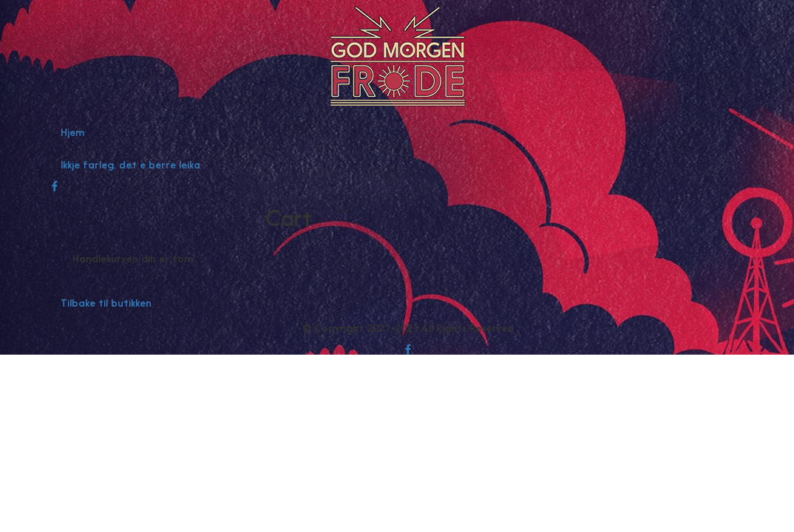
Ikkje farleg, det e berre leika (130, 165)
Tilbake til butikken (106, 303)
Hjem (72, 132)
